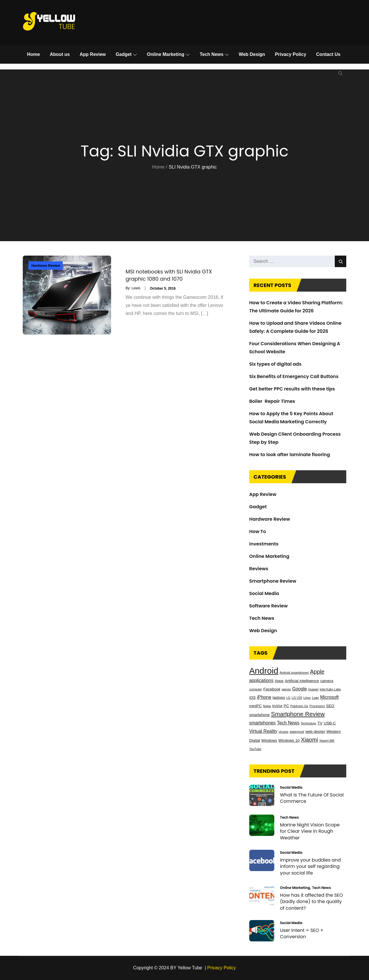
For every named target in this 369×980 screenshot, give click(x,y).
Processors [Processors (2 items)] (317, 706)
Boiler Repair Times (272, 401)
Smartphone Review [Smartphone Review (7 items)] (298, 714)
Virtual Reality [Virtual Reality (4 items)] (263, 731)
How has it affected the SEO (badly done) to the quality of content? (312, 902)
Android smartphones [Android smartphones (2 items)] (294, 673)
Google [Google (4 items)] (299, 689)
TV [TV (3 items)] (320, 723)
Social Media (264, 593)
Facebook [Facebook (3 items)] (272, 689)
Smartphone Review (273, 581)
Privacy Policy (291, 54)
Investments (264, 544)
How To (258, 531)
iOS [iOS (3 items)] (253, 697)
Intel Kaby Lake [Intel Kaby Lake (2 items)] (330, 689)
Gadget (126, 54)
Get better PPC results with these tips (292, 389)
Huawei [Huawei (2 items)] (313, 689)
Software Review (269, 606)
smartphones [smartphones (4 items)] (263, 723)
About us (60, 54)
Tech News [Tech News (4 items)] (288, 723)
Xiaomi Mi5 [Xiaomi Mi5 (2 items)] (327, 741)
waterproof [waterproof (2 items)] (297, 732)
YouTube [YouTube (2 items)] (255, 749)
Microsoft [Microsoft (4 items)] (329, 697)
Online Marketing (169, 54)
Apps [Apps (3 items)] (279, 681)
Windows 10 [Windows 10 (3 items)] (289, 740)
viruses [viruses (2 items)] (284, 732)
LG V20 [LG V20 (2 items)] (297, 698)
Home (33, 54)
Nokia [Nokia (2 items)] (267, 706)
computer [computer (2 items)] (256, 689)
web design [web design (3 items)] (315, 731)
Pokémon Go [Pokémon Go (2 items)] (299, 706)
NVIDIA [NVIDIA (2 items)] (277, 706)
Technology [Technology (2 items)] (309, 723)
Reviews (259, 569)
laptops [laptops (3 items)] (279, 697)
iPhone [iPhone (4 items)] (264, 697)
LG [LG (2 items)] (288, 698)
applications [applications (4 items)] (261, 680)
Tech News (214, 54)
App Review (93, 54)
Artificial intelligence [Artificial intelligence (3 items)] (302, 681)
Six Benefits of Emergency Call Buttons (294, 376)
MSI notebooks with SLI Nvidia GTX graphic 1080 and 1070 (169, 275)
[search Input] (298, 261)
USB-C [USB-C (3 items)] (330, 723)
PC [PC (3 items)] (286, 706)
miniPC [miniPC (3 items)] (256, 706)
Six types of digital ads (275, 364)
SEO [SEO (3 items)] (330, 706)
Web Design (252, 54)
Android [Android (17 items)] (264, 671)
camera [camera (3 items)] (327, 681)
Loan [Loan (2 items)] (315, 698)
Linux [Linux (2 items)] (307, 698)
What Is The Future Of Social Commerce (312, 798)
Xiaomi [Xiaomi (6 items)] (309, 740)
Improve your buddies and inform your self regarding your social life (310, 866)
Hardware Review (46, 266)
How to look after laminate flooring (290, 455)
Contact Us (328, 54)
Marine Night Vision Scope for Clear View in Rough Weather (310, 831)
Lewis (136, 288)
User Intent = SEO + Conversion (302, 933)
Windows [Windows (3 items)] (269, 740)
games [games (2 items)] (286, 689)
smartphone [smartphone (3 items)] (259, 715)
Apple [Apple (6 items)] (317, 672)
